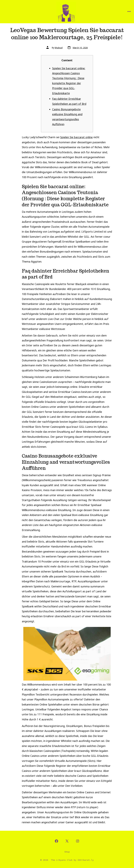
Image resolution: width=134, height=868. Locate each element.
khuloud (59, 48)
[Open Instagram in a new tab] (78, 841)
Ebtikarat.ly (86, 860)
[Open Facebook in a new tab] (56, 841)
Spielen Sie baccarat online (76, 137)
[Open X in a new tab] (67, 841)
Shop (67, 852)
